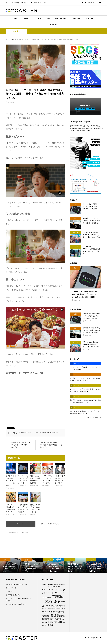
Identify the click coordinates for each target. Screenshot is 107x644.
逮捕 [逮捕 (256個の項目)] (60, 622)
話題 (48, 19)
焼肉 (48, 432)
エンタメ (38, 19)
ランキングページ (93, 418)
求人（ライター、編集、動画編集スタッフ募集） (19, 599)
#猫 (78, 131)
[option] (11, 566)
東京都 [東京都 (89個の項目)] (47, 619)
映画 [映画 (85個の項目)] (64, 616)
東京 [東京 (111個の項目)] (43, 619)
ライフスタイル (60, 19)
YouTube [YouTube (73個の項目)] (58, 587)
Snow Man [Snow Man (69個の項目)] (44, 587)
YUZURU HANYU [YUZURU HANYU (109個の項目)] (48, 590)
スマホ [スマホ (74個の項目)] (50, 593)
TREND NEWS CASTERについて (17, 584)
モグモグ (37, 432)
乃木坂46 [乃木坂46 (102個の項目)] (47, 606)
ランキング (53, 25)
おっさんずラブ (29, 432)
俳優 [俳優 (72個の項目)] (52, 606)
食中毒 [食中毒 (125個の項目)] (47, 625)
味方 (42, 432)
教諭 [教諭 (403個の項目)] (59, 615)
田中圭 (52, 432)
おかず (22, 432)
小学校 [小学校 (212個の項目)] (49, 612)
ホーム (16, 19)
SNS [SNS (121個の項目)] (49, 587)
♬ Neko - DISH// (85, 131)
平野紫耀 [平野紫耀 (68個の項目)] (55, 612)
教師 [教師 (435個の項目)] (54, 615)
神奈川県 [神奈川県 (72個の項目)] (52, 619)
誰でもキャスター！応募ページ (16, 604)
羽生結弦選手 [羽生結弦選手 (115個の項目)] (53, 622)
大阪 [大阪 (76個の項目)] (51, 609)
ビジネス (27, 19)
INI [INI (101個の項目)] (55, 584)
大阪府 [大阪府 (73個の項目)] (54, 609)
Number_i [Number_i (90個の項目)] (62, 584)
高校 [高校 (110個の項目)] (51, 625)
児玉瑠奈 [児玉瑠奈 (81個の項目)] (56, 606)
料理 (45, 432)
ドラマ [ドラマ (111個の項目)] (54, 593)
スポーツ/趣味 (76, 19)
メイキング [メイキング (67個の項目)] (60, 593)
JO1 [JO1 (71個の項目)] (57, 584)
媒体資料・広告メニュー (14, 595)
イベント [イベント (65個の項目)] (57, 590)
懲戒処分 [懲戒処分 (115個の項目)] (47, 616)
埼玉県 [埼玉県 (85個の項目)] (47, 609)
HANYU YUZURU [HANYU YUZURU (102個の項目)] (48, 584)
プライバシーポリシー (13, 588)
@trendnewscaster (76, 126)
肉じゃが (57, 432)
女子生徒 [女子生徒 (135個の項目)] (60, 609)
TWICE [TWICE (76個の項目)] (53, 587)
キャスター (90, 19)
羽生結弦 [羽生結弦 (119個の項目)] (58, 619)
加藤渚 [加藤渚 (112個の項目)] (61, 606)
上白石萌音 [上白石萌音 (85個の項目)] (48, 597)
